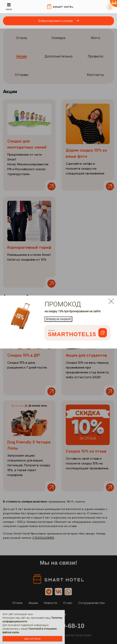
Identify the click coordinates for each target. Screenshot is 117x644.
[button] (58, 21)
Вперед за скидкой (58, 319)
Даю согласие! (32, 639)
